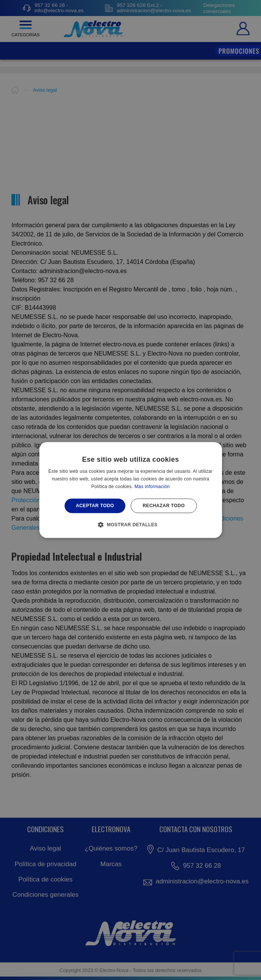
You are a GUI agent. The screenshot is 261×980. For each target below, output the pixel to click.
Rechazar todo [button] (164, 506)
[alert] (130, 490)
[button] (131, 525)
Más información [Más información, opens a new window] (152, 487)
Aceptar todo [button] (95, 506)
